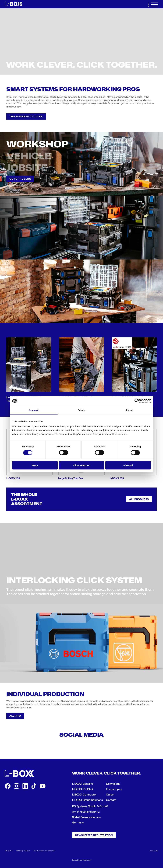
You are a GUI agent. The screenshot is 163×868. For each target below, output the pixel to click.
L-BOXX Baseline (83, 784)
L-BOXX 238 (117, 478)
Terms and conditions (44, 851)
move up (154, 851)
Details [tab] (81, 410)
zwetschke (88, 860)
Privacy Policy (23, 851)
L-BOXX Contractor (84, 795)
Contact (111, 800)
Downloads (113, 784)
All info (15, 716)
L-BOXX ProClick (83, 789)
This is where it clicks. (26, 116)
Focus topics (114, 789)
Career (110, 795)
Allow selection (81, 465)
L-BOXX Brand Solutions (87, 800)
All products (139, 499)
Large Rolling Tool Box (71, 478)
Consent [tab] (34, 410)
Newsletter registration (94, 835)
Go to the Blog (20, 179)
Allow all (128, 465)
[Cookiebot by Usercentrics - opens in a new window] (137, 401)
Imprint (9, 851)
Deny (35, 465)
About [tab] (129, 410)
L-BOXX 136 (13, 478)
